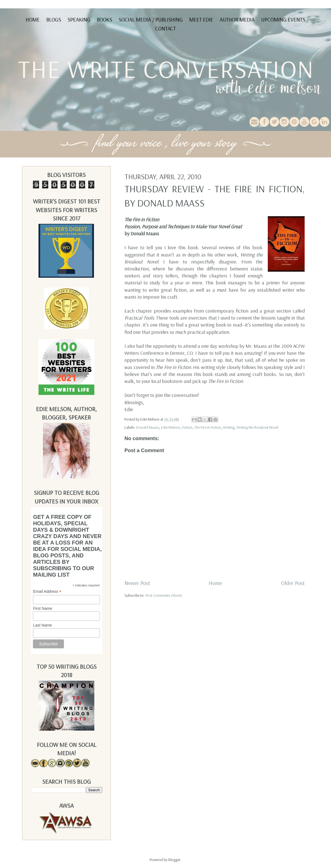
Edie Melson (171, 427)
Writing (229, 427)
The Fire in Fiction (208, 427)
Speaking (79, 20)
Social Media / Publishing (151, 20)
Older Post (293, 583)
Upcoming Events (283, 20)
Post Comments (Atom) (164, 595)
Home (33, 20)
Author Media (237, 20)
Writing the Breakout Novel (257, 427)
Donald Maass (148, 427)
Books (105, 20)
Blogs (54, 20)
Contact (165, 28)
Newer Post (137, 583)
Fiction (187, 427)
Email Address (47, 592)
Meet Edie (201, 20)
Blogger (174, 860)
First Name (42, 608)
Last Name (42, 625)
